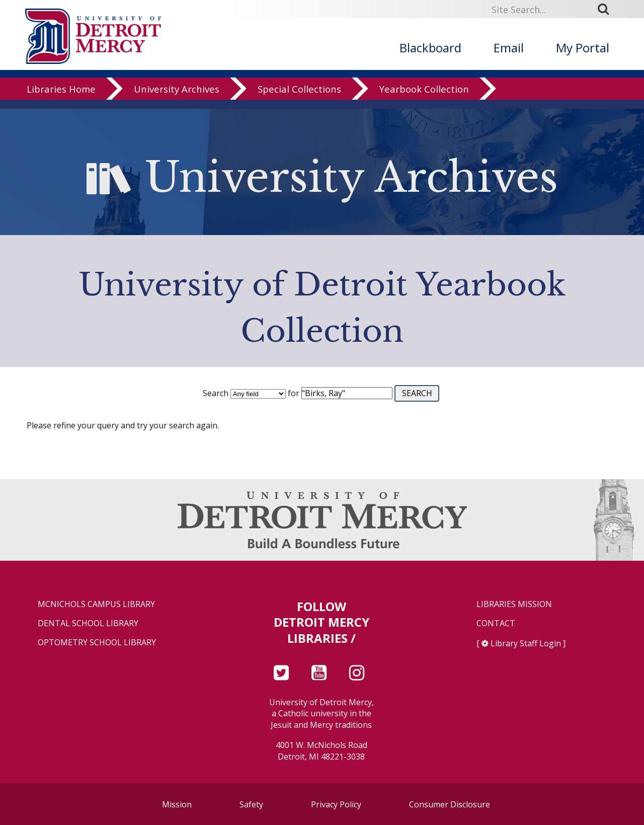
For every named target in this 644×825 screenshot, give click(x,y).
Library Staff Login (526, 643)
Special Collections (299, 98)
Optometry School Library (97, 643)
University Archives (177, 98)
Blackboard (430, 48)
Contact (496, 623)
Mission (177, 804)
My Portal (583, 48)
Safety (251, 804)
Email (509, 48)
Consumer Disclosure (450, 804)
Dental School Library (88, 623)
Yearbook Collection (424, 98)
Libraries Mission (514, 604)
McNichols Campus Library (96, 604)
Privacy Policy (336, 804)
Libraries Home (61, 98)
